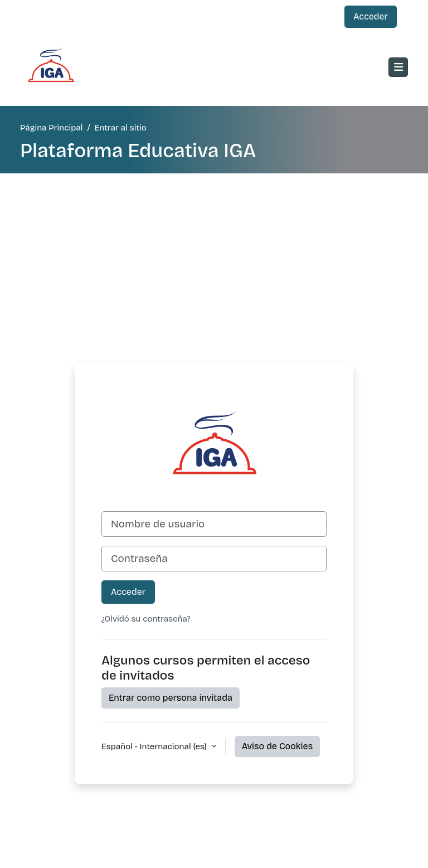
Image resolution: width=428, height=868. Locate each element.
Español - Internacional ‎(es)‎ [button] (155, 746)
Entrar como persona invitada (171, 698)
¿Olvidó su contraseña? (146, 619)
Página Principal (51, 128)
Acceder (371, 16)
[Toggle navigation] (398, 67)
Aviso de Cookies (277, 746)
